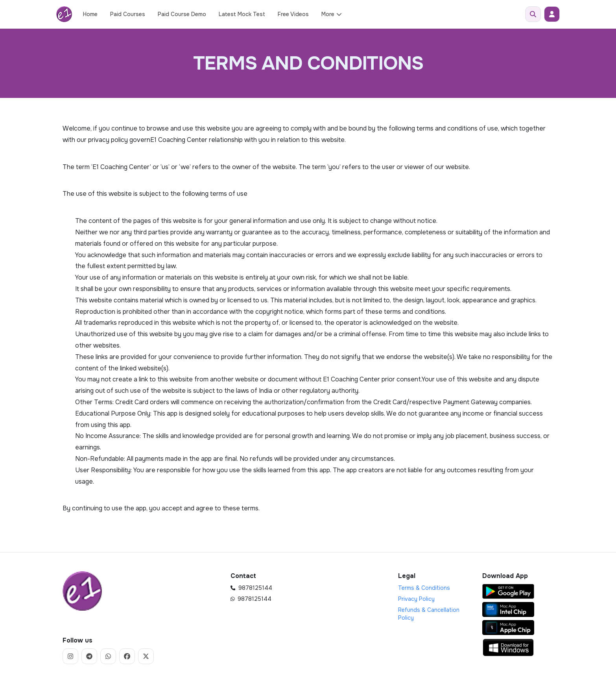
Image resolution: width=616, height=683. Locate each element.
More (332, 14)
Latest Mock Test (242, 14)
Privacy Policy (416, 599)
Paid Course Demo (182, 14)
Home (90, 14)
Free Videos (293, 14)
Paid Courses (128, 14)
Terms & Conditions (424, 588)
